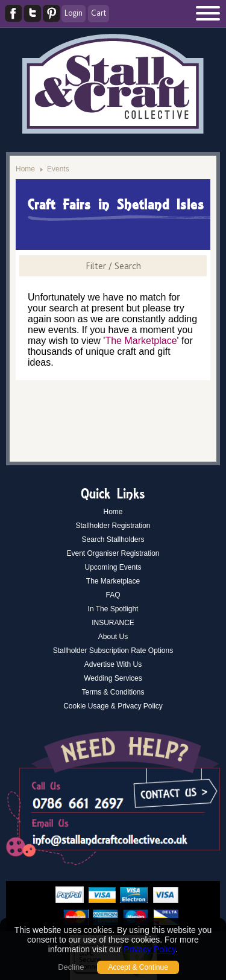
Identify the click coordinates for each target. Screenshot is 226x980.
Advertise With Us (113, 664)
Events (58, 169)
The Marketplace (141, 341)
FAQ (113, 595)
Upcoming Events (113, 567)
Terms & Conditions (113, 692)
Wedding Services (113, 678)
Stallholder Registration (113, 526)
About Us (113, 637)
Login (74, 13)
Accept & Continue (138, 967)
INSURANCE (113, 623)
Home (25, 169)
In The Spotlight (113, 609)
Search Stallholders (113, 539)
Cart (99, 13)
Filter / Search (113, 266)
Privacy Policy (149, 949)
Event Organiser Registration (113, 553)
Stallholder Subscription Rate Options (113, 651)
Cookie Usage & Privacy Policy (113, 706)
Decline (71, 967)
